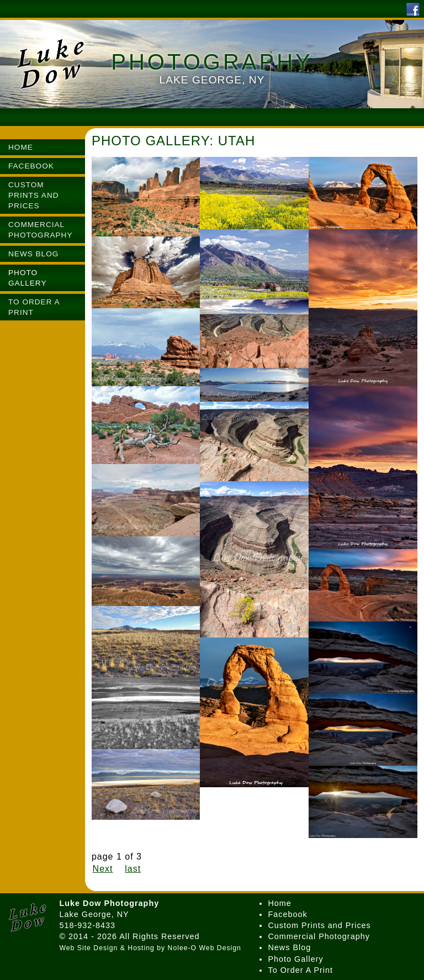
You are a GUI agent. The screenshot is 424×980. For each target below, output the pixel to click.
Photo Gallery (295, 959)
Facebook (287, 914)
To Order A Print (300, 970)
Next (103, 869)
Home (279, 903)
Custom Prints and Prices (319, 925)
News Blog (289, 947)
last (133, 869)
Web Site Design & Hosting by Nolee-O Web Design (150, 948)
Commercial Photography (319, 936)
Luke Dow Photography (109, 903)
